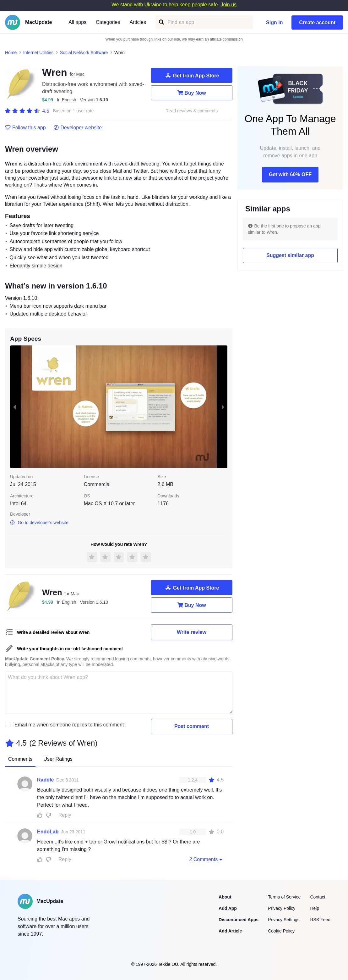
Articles (138, 22)
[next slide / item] (223, 407)
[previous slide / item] (14, 407)
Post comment (192, 726)
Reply (65, 815)
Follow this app (25, 128)
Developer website (78, 128)
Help (315, 908)
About (225, 897)
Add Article (230, 931)
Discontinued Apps (239, 920)
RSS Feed (320, 920)
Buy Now (191, 93)
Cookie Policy (281, 931)
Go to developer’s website (39, 523)
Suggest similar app (290, 255)
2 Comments (206, 859)
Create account (317, 22)
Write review (192, 632)
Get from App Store (192, 76)
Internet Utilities (38, 53)
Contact (318, 897)
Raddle (45, 780)
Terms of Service (284, 897)
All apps (77, 22)
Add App (228, 908)
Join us (228, 5)
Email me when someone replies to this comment (69, 725)
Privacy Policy (282, 908)
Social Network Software (84, 53)
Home (11, 53)
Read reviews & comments (192, 111)
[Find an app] (161, 22)
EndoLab (48, 832)
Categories (108, 22)
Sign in (274, 22)
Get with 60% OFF (290, 174)
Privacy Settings (284, 920)
